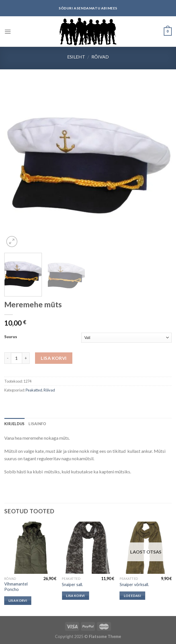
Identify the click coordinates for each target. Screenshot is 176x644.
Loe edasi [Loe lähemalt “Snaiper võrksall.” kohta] (132, 596)
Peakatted (34, 390)
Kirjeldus (14, 424)
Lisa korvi (54, 358)
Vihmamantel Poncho (16, 587)
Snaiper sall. (72, 585)
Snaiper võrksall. (134, 585)
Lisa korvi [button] (18, 600)
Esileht (76, 57)
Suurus (11, 337)
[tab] (14, 424)
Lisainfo (37, 424)
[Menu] (8, 32)
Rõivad (100, 57)
